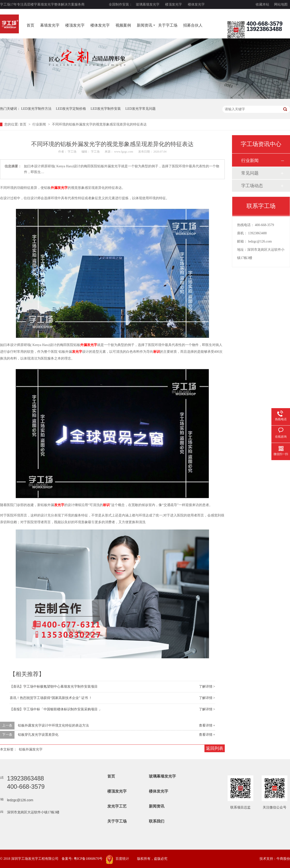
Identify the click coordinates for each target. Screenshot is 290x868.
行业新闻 (40, 124)
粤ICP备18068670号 (88, 859)
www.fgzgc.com (124, 152)
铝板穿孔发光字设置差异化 (38, 735)
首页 (30, 25)
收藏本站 (262, 4)
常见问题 (250, 173)
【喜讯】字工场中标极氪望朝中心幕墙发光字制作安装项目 (54, 687)
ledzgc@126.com (260, 241)
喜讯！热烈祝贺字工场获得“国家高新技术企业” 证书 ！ (51, 698)
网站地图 (281, 4)
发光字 (77, 352)
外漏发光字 (59, 188)
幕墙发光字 (50, 25)
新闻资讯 (145, 25)
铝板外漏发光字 (31, 749)
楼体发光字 (196, 4)
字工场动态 (252, 186)
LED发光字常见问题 (141, 109)
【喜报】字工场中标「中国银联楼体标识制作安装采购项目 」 (56, 709)
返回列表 (215, 748)
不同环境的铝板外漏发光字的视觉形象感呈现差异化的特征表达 (99, 124)
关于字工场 (168, 25)
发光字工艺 (117, 806)
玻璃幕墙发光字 (148, 4)
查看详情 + (207, 725)
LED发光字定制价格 (71, 109)
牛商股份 (283, 859)
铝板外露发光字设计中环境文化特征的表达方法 (53, 725)
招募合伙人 (193, 25)
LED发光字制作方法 (36, 109)
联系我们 (157, 821)
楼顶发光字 (174, 4)
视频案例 (123, 25)
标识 (157, 352)
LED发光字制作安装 (106, 109)
